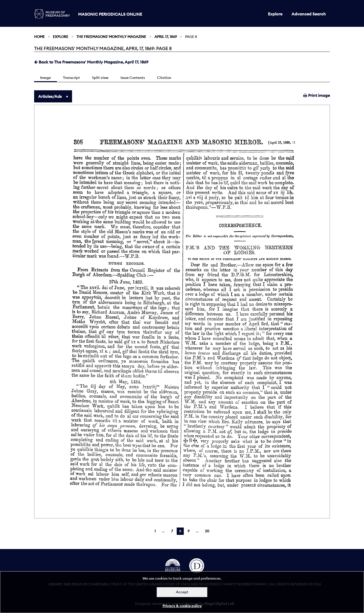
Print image (317, 95)
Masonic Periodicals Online (110, 14)
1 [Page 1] (155, 531)
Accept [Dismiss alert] (182, 592)
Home (39, 37)
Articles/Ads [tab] (50, 96)
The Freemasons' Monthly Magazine (111, 37)
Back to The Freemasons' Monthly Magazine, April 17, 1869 (91, 62)
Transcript (71, 78)
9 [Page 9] (189, 531)
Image (45, 78)
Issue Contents (133, 78)
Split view (100, 78)
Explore (275, 14)
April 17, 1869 (166, 37)
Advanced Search (309, 14)
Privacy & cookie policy (182, 606)
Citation (164, 78)
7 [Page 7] (172, 531)
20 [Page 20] (207, 531)
